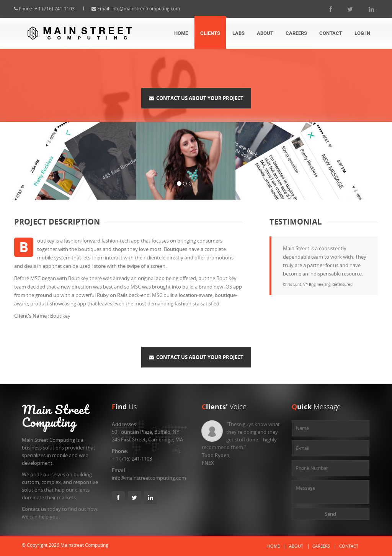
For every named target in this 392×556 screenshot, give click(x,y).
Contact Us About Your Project (196, 98)
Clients (210, 33)
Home (181, 33)
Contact (331, 33)
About (265, 33)
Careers (296, 33)
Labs (238, 33)
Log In (362, 33)
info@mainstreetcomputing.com (153, 9)
